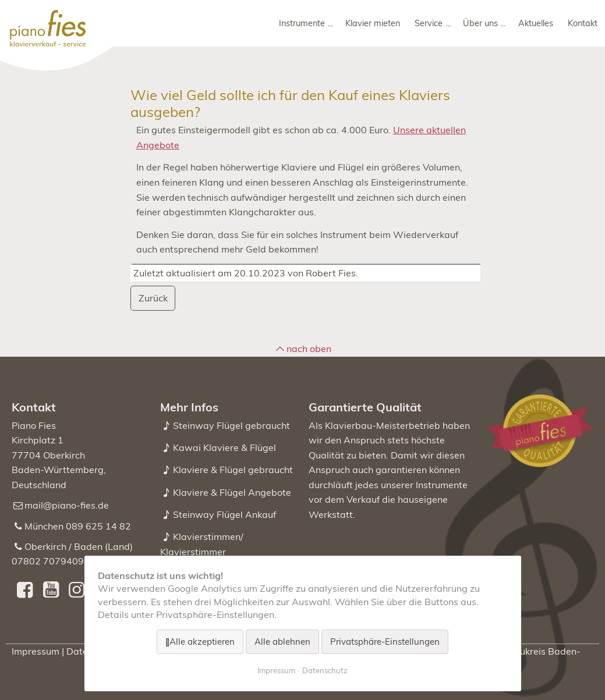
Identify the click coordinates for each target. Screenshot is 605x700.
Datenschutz (325, 670)
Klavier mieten (373, 23)
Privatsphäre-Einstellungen (385, 642)
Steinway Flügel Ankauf (224, 514)
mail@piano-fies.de (67, 505)
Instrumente (302, 23)
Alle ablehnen (282, 642)
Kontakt (583, 23)
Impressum (36, 651)
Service (429, 23)
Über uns (480, 23)
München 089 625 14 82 (78, 526)
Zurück (153, 298)
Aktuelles (536, 23)
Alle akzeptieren (202, 642)
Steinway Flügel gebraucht (231, 425)
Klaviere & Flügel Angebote (232, 492)
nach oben (309, 349)
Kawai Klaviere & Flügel (224, 447)
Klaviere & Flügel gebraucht (233, 470)
